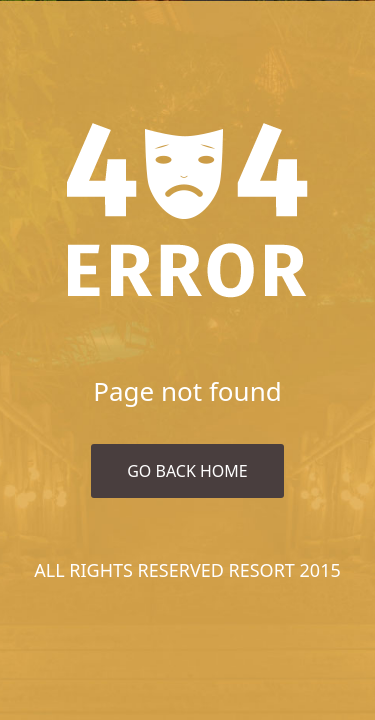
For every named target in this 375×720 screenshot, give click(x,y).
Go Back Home (187, 471)
